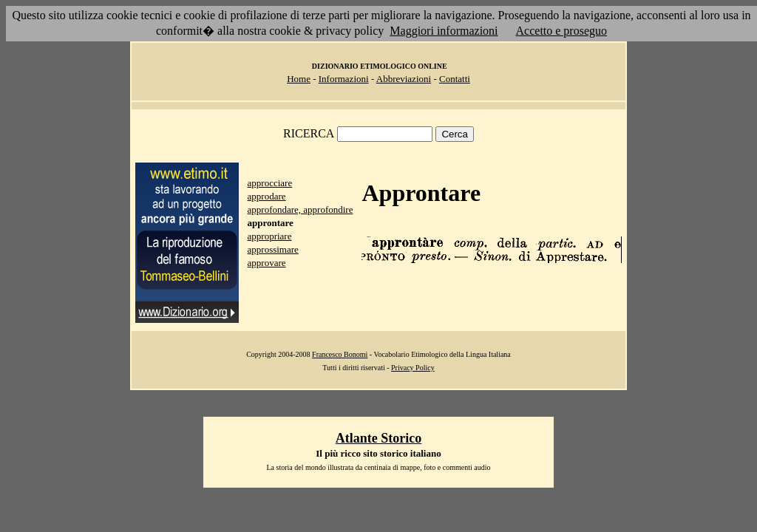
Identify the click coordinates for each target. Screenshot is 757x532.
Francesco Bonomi (340, 354)
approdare (267, 196)
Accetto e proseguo (562, 31)
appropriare (270, 236)
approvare (267, 263)
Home (299, 79)
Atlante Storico (378, 438)
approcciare (270, 183)
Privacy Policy (413, 368)
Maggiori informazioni (444, 31)
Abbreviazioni (404, 79)
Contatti (455, 79)
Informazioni (344, 79)
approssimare (273, 249)
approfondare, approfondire (301, 209)
